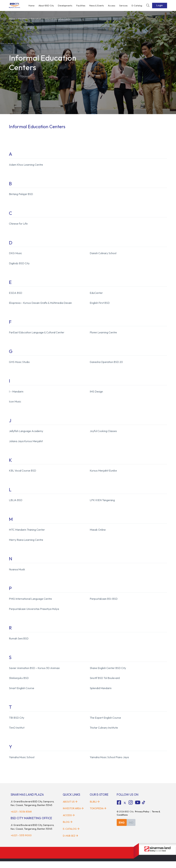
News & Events (97, 5)
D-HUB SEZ (70, 842)
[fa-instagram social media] (131, 809)
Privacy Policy (142, 818)
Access (112, 5)
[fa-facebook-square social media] (119, 809)
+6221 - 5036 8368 (21, 818)
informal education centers (58, 19)
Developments (65, 5)
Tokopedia (98, 815)
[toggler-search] (148, 6)
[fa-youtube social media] (138, 809)
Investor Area (73, 815)
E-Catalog (137, 5)
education (36, 19)
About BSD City (46, 5)
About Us (70, 808)
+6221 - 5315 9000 (21, 842)
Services (123, 5)
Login (160, 5)
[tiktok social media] (125, 810)
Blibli (95, 808)
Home (31, 5)
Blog (68, 829)
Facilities (81, 5)
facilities (23, 19)
